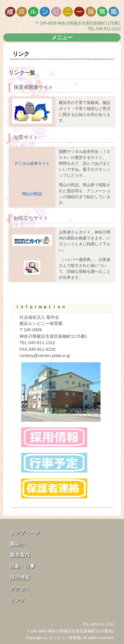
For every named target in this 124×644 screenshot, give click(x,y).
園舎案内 (20, 555)
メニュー (62, 37)
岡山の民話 (32, 194)
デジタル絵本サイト (32, 163)
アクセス (20, 589)
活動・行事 (22, 566)
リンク (17, 600)
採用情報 (20, 577)
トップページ (25, 533)
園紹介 (17, 544)
